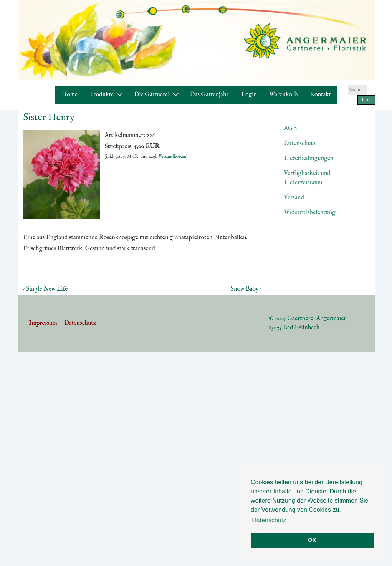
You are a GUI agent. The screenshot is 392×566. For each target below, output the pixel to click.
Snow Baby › (246, 289)
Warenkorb (283, 95)
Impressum (43, 323)
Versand (294, 198)
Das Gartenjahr (209, 95)
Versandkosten (172, 156)
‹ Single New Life (46, 289)
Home (70, 95)
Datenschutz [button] (269, 520)
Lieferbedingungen (309, 159)
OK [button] (312, 540)
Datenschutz (300, 144)
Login (249, 95)
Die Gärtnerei (157, 95)
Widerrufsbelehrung (310, 213)
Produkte (107, 95)
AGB (291, 129)
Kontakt (320, 95)
